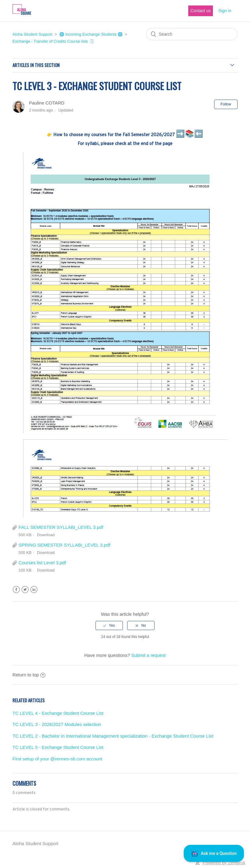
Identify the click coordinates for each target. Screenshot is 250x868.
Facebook (16, 590)
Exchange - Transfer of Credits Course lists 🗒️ (53, 41)
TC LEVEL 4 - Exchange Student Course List (58, 713)
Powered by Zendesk (224, 863)
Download (46, 535)
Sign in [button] (225, 11)
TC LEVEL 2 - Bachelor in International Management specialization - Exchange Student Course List (113, 736)
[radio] (109, 625)
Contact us (201, 11)
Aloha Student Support (32, 34)
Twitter (25, 590)
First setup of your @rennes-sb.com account (57, 759)
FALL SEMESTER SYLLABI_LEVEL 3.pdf (61, 527)
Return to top (29, 675)
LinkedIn (34, 590)
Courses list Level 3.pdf (42, 563)
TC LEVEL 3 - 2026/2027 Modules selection (57, 724)
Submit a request (148, 655)
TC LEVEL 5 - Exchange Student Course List (58, 747)
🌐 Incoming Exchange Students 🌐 (91, 34)
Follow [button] (226, 104)
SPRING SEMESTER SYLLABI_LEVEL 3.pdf (64, 545)
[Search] (192, 34)
